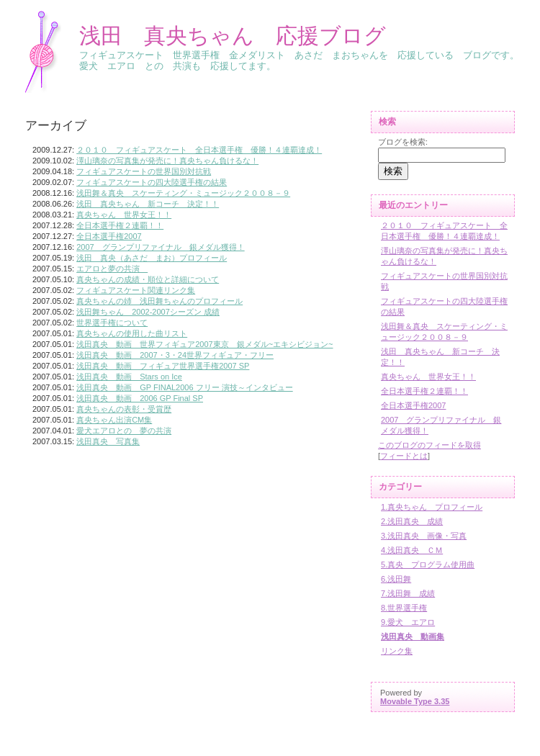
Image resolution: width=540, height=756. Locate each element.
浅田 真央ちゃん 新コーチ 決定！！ (148, 204)
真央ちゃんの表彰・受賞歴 (124, 409)
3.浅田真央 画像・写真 (424, 536)
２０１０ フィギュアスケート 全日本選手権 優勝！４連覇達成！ (199, 150)
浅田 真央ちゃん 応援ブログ (233, 36)
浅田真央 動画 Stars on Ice (129, 377)
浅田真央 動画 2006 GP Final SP (140, 398)
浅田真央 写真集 (108, 441)
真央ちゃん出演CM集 (114, 420)
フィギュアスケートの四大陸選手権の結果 (152, 182)
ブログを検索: (403, 142)
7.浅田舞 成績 (408, 593)
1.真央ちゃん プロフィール (432, 507)
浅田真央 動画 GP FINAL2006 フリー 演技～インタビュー (185, 387)
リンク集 (397, 651)
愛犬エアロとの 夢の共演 (124, 431)
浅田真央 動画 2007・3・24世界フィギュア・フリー (175, 355)
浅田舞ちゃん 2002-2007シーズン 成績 (148, 312)
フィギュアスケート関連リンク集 (136, 290)
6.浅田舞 (396, 579)
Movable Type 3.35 (415, 701)
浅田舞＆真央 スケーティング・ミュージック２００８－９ (183, 193)
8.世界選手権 (404, 608)
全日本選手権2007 (109, 236)
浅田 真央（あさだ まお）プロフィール (152, 258)
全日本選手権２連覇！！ (120, 225)
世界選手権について (112, 323)
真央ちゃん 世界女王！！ (124, 215)
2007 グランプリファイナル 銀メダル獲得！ (160, 247)
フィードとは (404, 456)
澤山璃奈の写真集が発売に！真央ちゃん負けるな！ (167, 161)
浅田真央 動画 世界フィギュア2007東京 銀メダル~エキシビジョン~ (204, 344)
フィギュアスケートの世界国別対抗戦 (144, 171)
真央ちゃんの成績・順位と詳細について (148, 279)
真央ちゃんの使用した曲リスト (132, 333)
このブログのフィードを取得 (429, 445)
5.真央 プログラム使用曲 (428, 564)
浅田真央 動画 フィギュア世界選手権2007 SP (163, 366)
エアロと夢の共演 (112, 269)
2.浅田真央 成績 (412, 521)
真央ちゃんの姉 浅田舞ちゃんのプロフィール (159, 301)
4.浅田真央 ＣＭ (412, 550)
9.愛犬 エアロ (408, 622)
